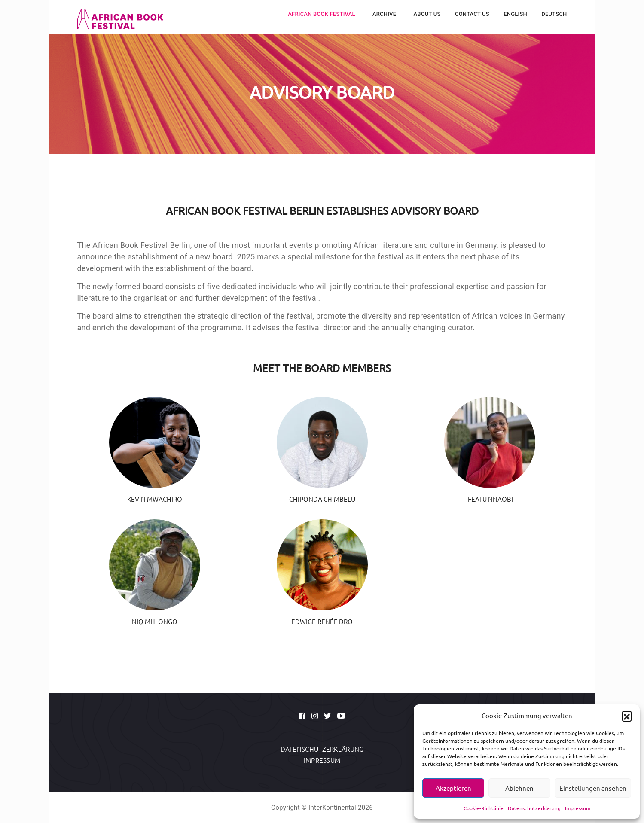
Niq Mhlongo (155, 621)
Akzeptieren (453, 788)
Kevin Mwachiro (155, 499)
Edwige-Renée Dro (322, 621)
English (515, 14)
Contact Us (472, 14)
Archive (385, 14)
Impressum (578, 808)
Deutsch (554, 14)
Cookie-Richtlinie (484, 808)
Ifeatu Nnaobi (490, 499)
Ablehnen (519, 788)
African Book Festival (322, 14)
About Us (427, 14)
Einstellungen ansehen (593, 788)
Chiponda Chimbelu (322, 499)
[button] (627, 716)
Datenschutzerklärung (534, 808)
